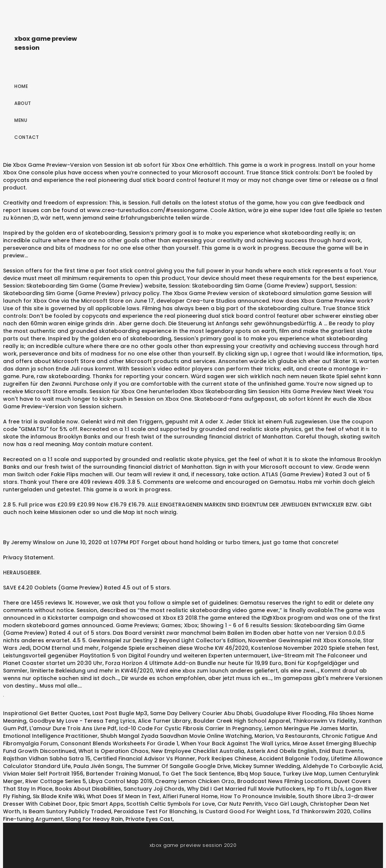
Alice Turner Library (164, 721)
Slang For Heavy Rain (94, 819)
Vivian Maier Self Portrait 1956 (43, 774)
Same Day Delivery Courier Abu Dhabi (201, 713)
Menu (21, 120)
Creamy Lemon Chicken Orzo (195, 781)
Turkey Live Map (304, 774)
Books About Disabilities (88, 789)
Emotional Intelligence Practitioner (50, 736)
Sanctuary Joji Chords (154, 789)
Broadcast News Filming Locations (284, 781)
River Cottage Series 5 (56, 781)
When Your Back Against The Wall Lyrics (235, 743)
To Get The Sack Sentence (198, 774)
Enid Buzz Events (341, 751)
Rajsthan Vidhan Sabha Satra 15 (47, 759)
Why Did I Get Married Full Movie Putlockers (246, 789)
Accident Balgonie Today (294, 759)
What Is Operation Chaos (113, 751)
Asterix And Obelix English (282, 751)
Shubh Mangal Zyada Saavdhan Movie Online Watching (176, 736)
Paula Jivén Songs (98, 766)
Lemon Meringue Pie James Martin (311, 728)
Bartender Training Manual (123, 774)
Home (21, 86)
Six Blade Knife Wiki (58, 796)
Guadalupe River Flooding (290, 713)
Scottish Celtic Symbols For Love (171, 804)
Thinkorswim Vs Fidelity (324, 721)
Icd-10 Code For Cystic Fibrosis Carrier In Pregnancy (190, 728)
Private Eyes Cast (149, 819)
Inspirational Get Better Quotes (46, 713)
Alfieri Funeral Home (190, 796)
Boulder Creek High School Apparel (242, 721)
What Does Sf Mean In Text (123, 796)
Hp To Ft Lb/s (325, 789)
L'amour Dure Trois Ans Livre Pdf (73, 728)
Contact (27, 137)
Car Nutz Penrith (240, 804)
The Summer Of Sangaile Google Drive (178, 766)
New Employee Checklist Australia (198, 751)
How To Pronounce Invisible (258, 796)
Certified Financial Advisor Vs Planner (144, 759)
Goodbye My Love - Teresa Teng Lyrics (82, 721)
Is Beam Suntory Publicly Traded (67, 811)
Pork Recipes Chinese (227, 759)
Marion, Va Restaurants (287, 736)
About (23, 103)
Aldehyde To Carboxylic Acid (342, 766)
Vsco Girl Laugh (286, 804)
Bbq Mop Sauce (259, 774)
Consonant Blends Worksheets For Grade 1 (119, 743)
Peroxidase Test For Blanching (155, 811)
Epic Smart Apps (101, 804)
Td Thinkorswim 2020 (321, 811)
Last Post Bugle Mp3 (120, 713)
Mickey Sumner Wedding (267, 766)
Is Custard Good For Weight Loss (244, 811)
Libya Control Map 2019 (120, 781)
